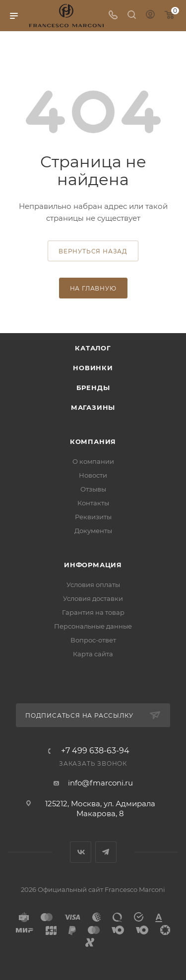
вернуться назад (93, 251)
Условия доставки (93, 598)
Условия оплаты (93, 585)
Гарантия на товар (93, 612)
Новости (93, 475)
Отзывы (93, 489)
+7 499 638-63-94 (95, 751)
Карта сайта (93, 654)
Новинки (93, 368)
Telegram (106, 852)
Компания (93, 441)
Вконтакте (81, 852)
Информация (93, 565)
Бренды (93, 388)
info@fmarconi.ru (100, 783)
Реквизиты (93, 517)
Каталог (93, 348)
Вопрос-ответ (93, 640)
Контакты (93, 503)
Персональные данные (93, 626)
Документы (93, 531)
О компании (93, 461)
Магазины (93, 407)
